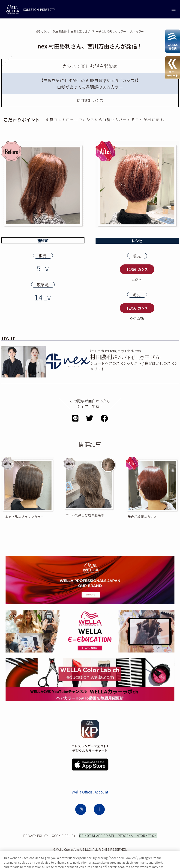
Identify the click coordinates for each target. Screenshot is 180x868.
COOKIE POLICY (88, 836)
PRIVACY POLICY (60, 836)
